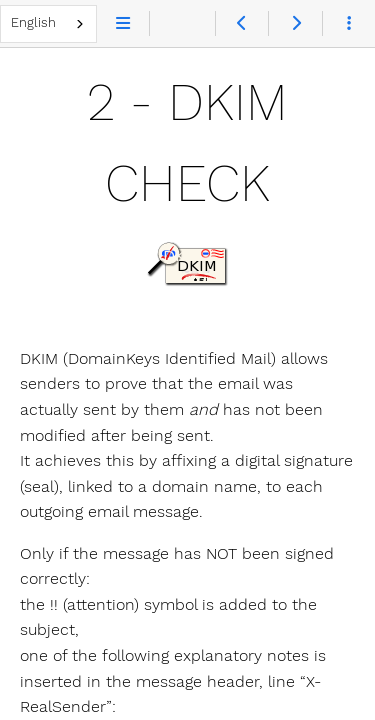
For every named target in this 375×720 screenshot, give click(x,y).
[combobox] (48, 24)
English (33, 22)
